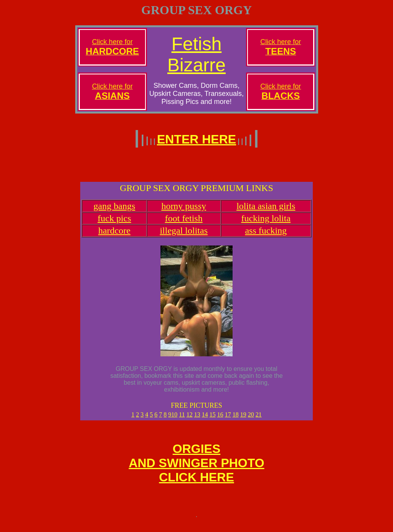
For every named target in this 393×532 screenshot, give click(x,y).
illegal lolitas (184, 235)
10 (174, 419)
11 (182, 419)
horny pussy (184, 211)
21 (259, 419)
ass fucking (266, 235)
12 (190, 419)
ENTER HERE (196, 139)
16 (220, 419)
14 (205, 419)
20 (251, 419)
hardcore (114, 235)
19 (243, 419)
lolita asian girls (266, 211)
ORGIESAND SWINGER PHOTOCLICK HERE (196, 470)
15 (213, 419)
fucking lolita (266, 223)
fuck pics (114, 223)
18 (236, 419)
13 (197, 419)
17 (228, 419)
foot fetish (184, 223)
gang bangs (115, 211)
